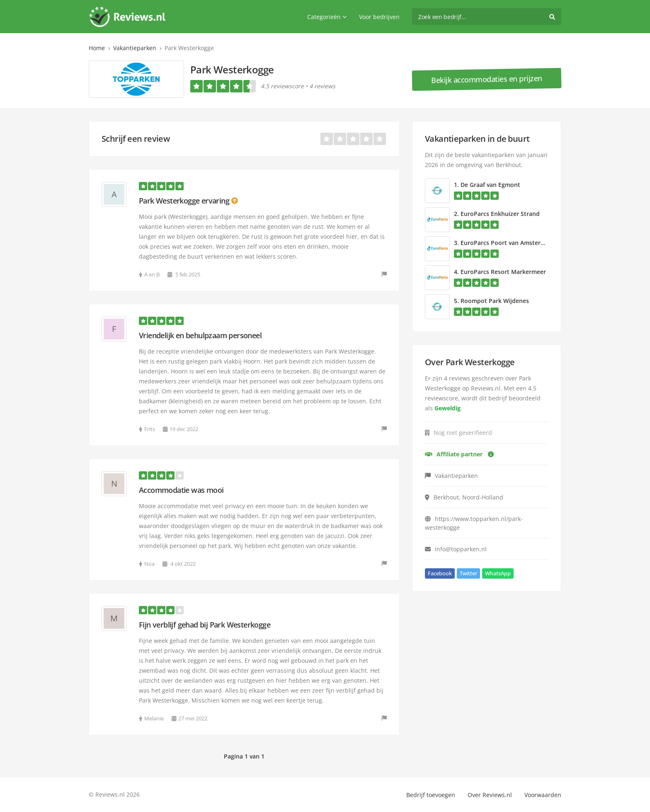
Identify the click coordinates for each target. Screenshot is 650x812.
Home (97, 48)
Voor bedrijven (379, 17)
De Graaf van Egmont (490, 185)
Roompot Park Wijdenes (495, 301)
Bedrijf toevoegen (431, 795)
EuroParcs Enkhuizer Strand (500, 214)
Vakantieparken (135, 48)
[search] (487, 17)
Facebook (440, 573)
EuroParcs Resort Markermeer (503, 272)
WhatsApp (498, 573)
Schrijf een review (136, 139)
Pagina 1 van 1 (244, 756)
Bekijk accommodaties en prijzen (487, 79)
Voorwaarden (543, 795)
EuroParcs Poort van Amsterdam (507, 243)
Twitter (468, 573)
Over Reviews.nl (490, 795)
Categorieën (327, 17)
